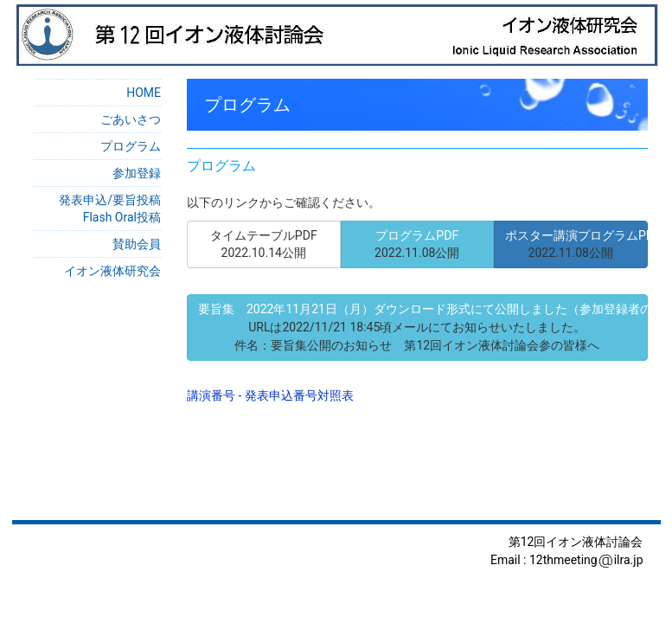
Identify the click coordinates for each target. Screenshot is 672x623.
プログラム (131, 146)
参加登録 (137, 173)
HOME (144, 93)
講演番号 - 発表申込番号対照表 (270, 395)
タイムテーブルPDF (264, 244)
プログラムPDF (417, 244)
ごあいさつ (131, 119)
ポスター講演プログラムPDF (576, 244)
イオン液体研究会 (112, 271)
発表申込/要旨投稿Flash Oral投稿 (110, 209)
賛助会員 (137, 244)
